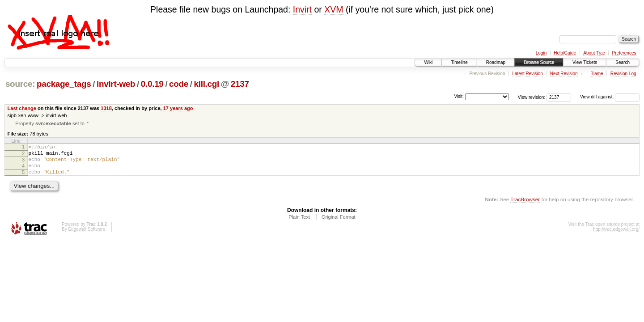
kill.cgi (207, 84)
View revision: (532, 97)
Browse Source (539, 62)
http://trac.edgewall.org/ (616, 237)
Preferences (624, 53)
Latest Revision (527, 74)
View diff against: (610, 97)
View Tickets (585, 62)
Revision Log (623, 74)
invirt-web (116, 84)
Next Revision (564, 74)
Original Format (339, 225)
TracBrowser (525, 207)
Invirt (302, 9)
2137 (240, 84)
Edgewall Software (87, 237)
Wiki (428, 62)
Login (541, 53)
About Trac (594, 53)
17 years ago (178, 108)
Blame (597, 74)
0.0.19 (152, 84)
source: (20, 84)
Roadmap (496, 62)
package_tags (64, 84)
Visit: (459, 96)
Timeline (459, 62)
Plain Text (299, 225)
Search (623, 62)
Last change (22, 108)
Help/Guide (565, 53)
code (179, 84)
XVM (334, 9)
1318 (106, 108)
